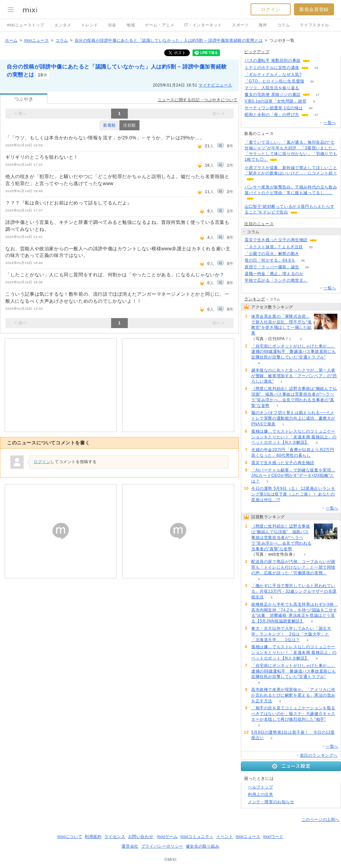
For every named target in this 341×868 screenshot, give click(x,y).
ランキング (255, 299)
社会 (112, 25)
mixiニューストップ (26, 25)
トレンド (89, 25)
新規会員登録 (314, 9)
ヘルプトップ (261, 787)
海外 (263, 25)
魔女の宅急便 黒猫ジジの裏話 (273, 95)
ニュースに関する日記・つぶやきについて (198, 100)
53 (307, 88)
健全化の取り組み (203, 846)
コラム (284, 25)
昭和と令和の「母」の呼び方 (272, 115)
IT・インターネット (203, 25)
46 (310, 108)
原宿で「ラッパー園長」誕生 (272, 267)
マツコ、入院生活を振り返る (272, 88)
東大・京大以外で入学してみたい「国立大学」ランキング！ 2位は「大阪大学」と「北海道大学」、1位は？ (291, 634)
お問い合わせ (141, 837)
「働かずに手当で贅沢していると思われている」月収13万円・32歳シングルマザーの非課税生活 (294, 591)
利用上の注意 (261, 794)
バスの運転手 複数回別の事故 (273, 60)
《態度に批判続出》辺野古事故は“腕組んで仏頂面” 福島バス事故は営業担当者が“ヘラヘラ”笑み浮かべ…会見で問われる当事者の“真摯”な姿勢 (281, 537)
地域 (131, 25)
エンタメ (63, 25)
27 (316, 115)
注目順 (129, 125)
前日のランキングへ (319, 755)
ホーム (11, 40)
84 (315, 280)
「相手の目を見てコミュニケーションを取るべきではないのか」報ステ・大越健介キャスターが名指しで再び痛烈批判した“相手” (293, 714)
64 (309, 75)
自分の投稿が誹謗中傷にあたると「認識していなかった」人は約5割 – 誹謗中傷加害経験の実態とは (169, 40)
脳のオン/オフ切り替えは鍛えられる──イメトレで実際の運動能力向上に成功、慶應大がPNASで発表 (293, 418)
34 (312, 81)
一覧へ (330, 123)
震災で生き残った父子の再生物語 (276, 240)
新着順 (109, 125)
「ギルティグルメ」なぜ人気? (273, 75)
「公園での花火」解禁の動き (272, 254)
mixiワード (273, 837)
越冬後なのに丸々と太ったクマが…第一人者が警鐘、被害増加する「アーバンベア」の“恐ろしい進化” (294, 376)
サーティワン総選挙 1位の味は (274, 108)
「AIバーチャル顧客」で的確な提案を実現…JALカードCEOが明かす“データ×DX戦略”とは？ (293, 476)
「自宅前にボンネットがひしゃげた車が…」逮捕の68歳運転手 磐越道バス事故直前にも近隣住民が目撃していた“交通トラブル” (294, 352)
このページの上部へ (320, 820)
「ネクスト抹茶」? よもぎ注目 (274, 247)
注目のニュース (259, 224)
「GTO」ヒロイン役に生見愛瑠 (274, 81)
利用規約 (93, 837)
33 (310, 247)
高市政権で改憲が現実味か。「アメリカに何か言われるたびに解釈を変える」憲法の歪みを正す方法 (293, 695)
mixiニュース (36, 40)
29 (307, 267)
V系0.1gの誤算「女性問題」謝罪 (276, 101)
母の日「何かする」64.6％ (270, 260)
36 (303, 260)
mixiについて (70, 837)
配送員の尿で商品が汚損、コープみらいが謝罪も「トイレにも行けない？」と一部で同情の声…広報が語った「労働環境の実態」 (293, 567)
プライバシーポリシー (162, 846)
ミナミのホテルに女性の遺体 (272, 67)
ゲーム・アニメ (159, 25)
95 (311, 274)
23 (316, 68)
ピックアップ (257, 52)
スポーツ (240, 25)
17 (317, 95)
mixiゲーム (167, 837)
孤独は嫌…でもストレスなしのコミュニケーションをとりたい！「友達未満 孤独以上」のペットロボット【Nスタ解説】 (294, 437)
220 (307, 254)
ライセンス (115, 837)
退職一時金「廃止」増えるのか (274, 274)
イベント (225, 837)
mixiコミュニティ (197, 837)
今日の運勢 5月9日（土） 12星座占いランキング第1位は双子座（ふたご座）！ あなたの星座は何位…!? (293, 494)
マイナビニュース (215, 85)
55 (317, 61)
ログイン (271, 9)
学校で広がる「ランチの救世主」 (276, 280)
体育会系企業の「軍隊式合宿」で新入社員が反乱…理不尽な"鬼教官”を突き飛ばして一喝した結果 (281, 325)
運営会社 (130, 846)
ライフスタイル (314, 25)
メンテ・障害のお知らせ (271, 802)
